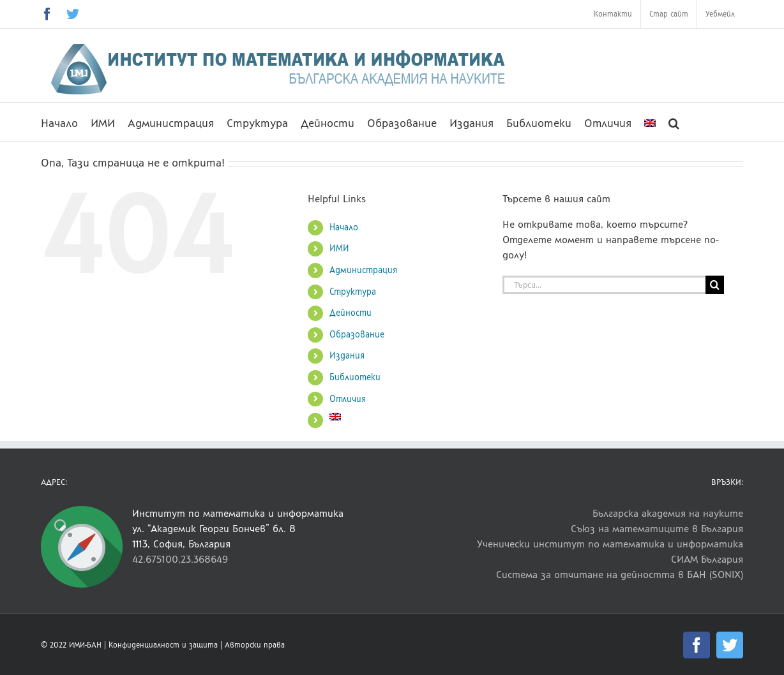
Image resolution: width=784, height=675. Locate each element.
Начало (344, 227)
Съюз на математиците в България (657, 529)
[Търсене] (715, 285)
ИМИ (339, 248)
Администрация (363, 270)
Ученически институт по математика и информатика (610, 544)
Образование (357, 335)
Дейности (351, 313)
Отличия (348, 399)
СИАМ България (707, 559)
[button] (674, 122)
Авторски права (255, 645)
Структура (353, 292)
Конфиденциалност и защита (163, 645)
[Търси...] (604, 285)
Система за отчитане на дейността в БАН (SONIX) (620, 575)
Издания (347, 356)
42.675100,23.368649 (180, 559)
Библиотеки (355, 377)
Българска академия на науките (668, 513)
